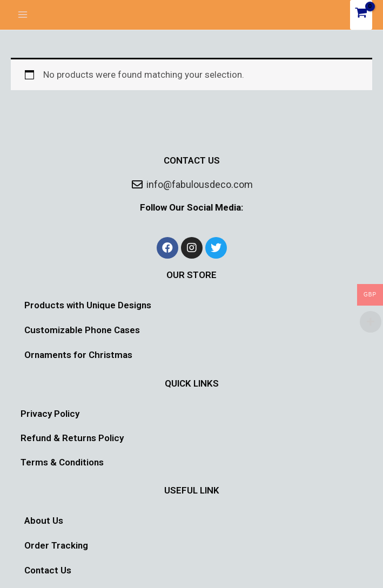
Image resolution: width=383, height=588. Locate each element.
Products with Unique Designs (88, 305)
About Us (44, 521)
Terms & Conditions (62, 462)
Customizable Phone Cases (82, 330)
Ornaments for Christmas (78, 355)
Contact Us (48, 570)
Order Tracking (56, 545)
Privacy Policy (50, 414)
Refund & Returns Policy (72, 438)
